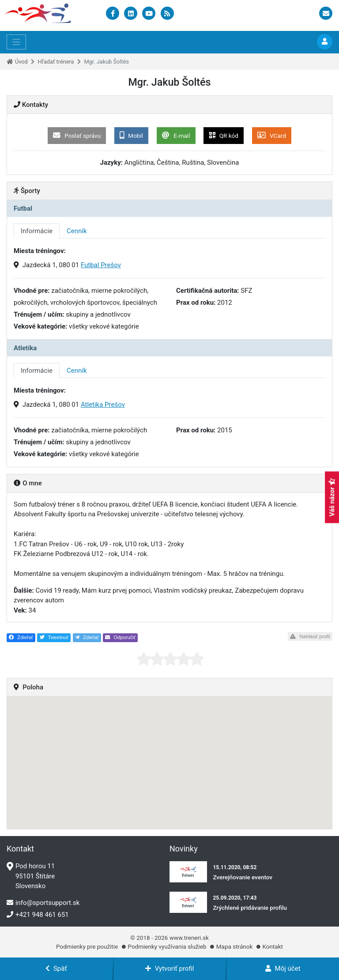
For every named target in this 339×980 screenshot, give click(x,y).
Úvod (21, 62)
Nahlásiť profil (310, 636)
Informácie (37, 231)
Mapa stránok (234, 946)
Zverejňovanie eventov (243, 877)
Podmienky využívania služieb (167, 946)
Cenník (77, 231)
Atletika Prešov (103, 405)
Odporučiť (120, 637)
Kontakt (272, 946)
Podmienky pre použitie (87, 946)
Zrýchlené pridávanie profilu (250, 908)
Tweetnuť (54, 637)
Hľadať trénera (56, 62)
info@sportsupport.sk (43, 903)
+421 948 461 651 (38, 915)
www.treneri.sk (189, 938)
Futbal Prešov (101, 265)
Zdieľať (21, 637)
